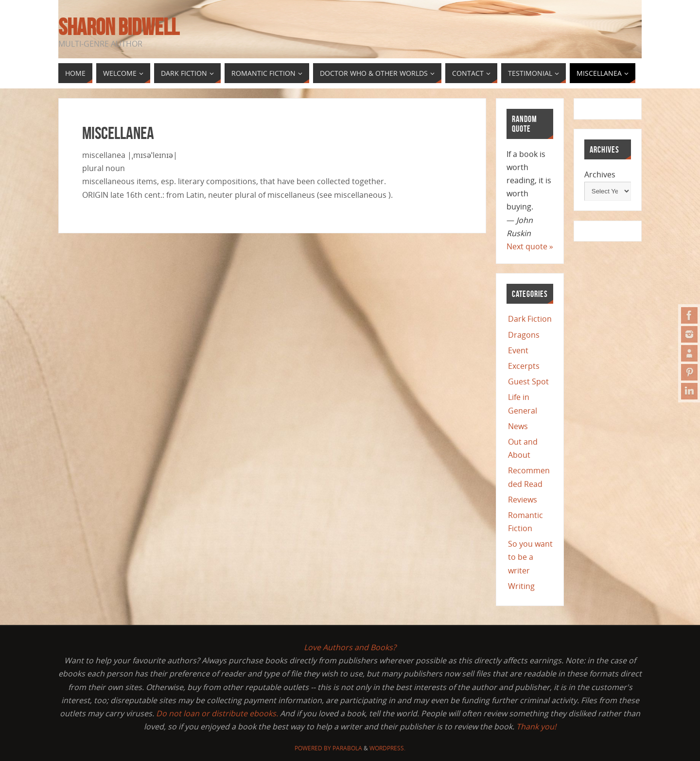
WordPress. (387, 748)
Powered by (314, 748)
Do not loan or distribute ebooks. (217, 713)
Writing (521, 586)
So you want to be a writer (530, 557)
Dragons (524, 335)
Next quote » (530, 246)
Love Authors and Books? (350, 647)
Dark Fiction (530, 319)
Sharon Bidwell (119, 27)
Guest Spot (528, 381)
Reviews (523, 500)
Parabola (347, 748)
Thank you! (536, 726)
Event (518, 350)
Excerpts (524, 366)
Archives (600, 174)
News (518, 426)
